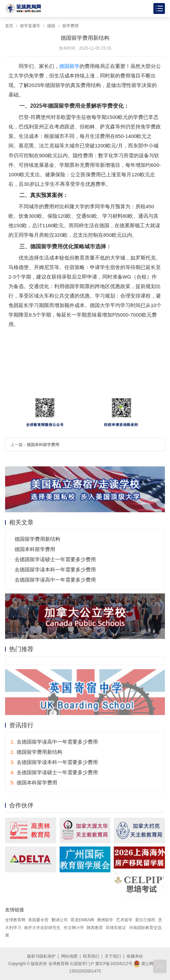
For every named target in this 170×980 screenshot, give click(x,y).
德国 (51, 26)
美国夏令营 (38, 920)
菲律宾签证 (116, 928)
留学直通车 (30, 26)
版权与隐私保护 (41, 956)
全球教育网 (15, 920)
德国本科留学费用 (43, 445)
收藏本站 (135, 956)
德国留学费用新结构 (37, 539)
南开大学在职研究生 (42, 928)
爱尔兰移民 (145, 920)
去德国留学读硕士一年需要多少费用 (55, 559)
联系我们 (91, 956)
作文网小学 (74, 928)
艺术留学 (124, 920)
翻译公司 (60, 920)
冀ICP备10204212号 (114, 964)
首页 (9, 26)
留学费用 (70, 26)
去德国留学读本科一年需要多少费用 (55, 569)
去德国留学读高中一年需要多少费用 (55, 580)
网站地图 (69, 956)
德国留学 (69, 66)
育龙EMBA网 (82, 920)
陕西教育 (95, 928)
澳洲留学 (105, 920)
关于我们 (113, 956)
